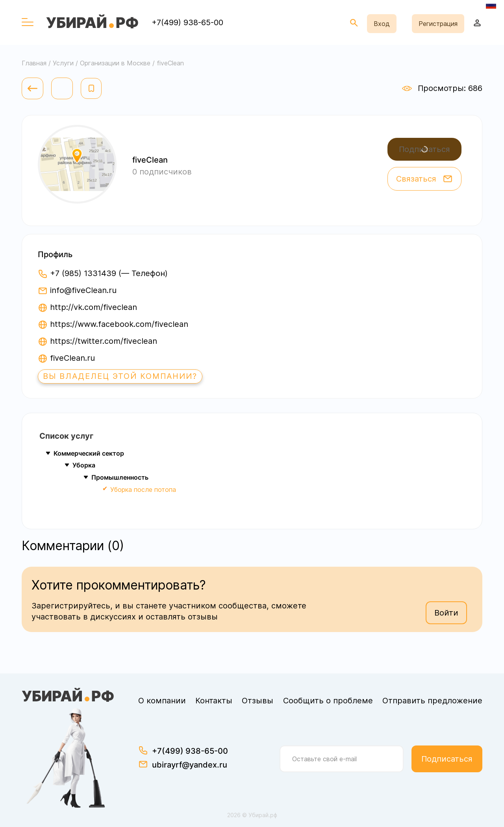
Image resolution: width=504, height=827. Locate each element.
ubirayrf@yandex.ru (190, 765)
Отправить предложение (432, 701)
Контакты (214, 701)
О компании (162, 701)
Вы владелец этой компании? (120, 376)
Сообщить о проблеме (328, 701)
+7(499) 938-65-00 (187, 22)
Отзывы (258, 701)
